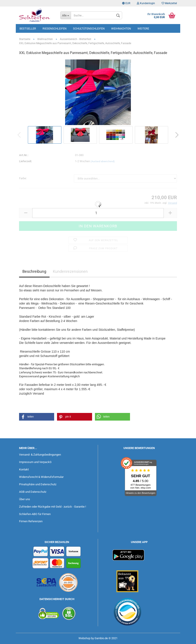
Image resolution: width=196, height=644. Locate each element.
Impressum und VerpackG (35, 462)
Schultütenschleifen (89, 29)
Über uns (25, 499)
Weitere (143, 29)
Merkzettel (169, 3)
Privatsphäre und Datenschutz (38, 484)
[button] (37, 417)
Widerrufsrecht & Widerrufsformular (41, 477)
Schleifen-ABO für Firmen (35, 514)
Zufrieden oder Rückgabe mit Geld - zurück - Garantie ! (53, 507)
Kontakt (24, 469)
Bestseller (28, 29)
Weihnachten (121, 29)
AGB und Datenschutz (33, 492)
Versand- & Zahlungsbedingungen (40, 455)
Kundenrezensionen (70, 271)
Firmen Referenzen (31, 521)
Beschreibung (34, 271)
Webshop (84, 638)
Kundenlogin (146, 3)
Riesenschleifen (54, 29)
